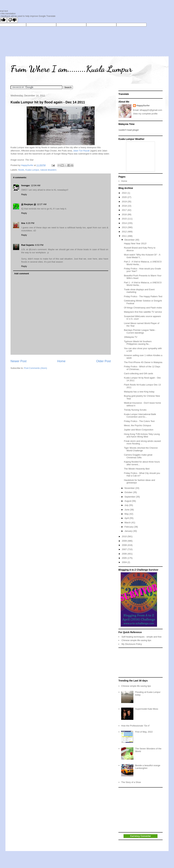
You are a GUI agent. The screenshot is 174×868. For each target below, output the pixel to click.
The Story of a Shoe (131, 782)
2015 (125, 219)
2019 (125, 202)
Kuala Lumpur (32, 170)
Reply (24, 194)
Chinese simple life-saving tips (136, 640)
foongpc (26, 185)
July (127, 505)
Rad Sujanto (28, 245)
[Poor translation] (12, 20)
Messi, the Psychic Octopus (137, 425)
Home (61, 361)
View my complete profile (145, 114)
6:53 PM (39, 245)
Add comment (22, 274)
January (129, 531)
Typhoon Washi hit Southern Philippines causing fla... (138, 343)
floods (21, 170)
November (130, 488)
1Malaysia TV (131, 337)
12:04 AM (36, 185)
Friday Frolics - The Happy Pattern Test (143, 296)
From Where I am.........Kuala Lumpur (71, 69)
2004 (125, 562)
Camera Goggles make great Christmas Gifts (138, 456)
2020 (125, 197)
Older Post (103, 361)
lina (23, 223)
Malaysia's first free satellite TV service (143, 312)
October (129, 492)
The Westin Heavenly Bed (137, 469)
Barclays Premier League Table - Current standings (140, 331)
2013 (125, 227)
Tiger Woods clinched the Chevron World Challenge (141, 449)
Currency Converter (141, 836)
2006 (125, 554)
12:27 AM (42, 204)
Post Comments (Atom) (36, 368)
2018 (125, 206)
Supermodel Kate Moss (147, 709)
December (130, 240)
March (128, 523)
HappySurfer (143, 105)
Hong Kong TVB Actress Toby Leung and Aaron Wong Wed (142, 435)
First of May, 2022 (144, 732)
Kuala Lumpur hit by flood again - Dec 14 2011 (48, 102)
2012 (125, 232)
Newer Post (19, 361)
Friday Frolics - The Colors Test (139, 421)
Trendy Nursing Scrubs (135, 410)
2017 (125, 210)
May (127, 514)
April (127, 518)
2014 (125, 223)
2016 (125, 214)
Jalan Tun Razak (81, 151)
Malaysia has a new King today (139, 392)
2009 (125, 541)
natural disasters (48, 170)
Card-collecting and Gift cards (138, 373)
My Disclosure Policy (132, 644)
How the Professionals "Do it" (136, 726)
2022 (125, 193)
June (127, 510)
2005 (125, 558)
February (129, 527)
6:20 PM (30, 223)
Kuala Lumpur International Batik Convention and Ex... (140, 416)
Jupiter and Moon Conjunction (139, 430)
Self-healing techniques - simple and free (142, 637)
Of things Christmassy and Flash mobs (143, 308)
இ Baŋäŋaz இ (29, 204)
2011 (125, 236)
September (130, 497)
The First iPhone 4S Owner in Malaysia (143, 362)
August (128, 501)
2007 (125, 549)
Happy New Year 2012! (135, 243)
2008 (125, 545)
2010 (125, 536)
